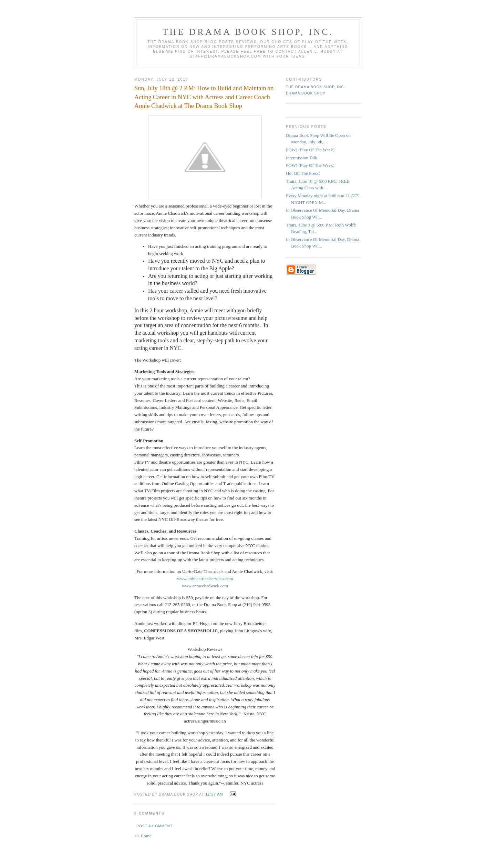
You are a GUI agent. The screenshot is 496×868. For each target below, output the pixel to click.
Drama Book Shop (306, 93)
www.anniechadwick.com (205, 586)
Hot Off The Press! (303, 173)
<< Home (143, 836)
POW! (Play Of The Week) (310, 150)
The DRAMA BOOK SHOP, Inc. (248, 32)
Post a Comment (154, 826)
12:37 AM (214, 794)
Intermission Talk (302, 158)
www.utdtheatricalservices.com (205, 579)
